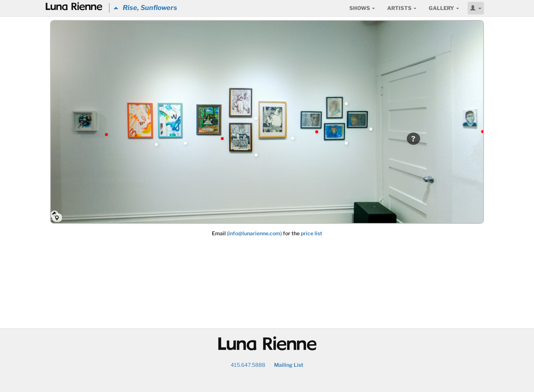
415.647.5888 (248, 365)
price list (311, 233)
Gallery (444, 8)
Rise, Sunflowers (145, 8)
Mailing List (289, 365)
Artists (402, 8)
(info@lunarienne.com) (254, 233)
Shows (362, 8)
